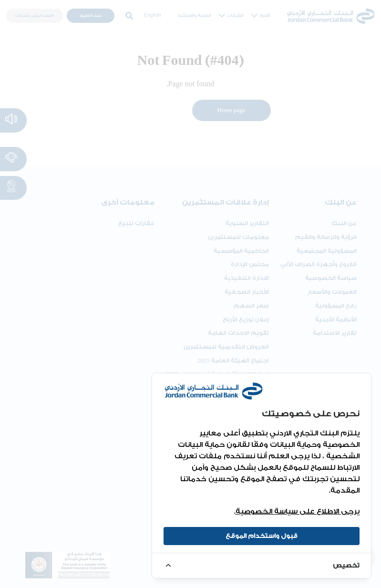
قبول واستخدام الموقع (262, 536)
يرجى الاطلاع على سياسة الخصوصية (298, 511)
